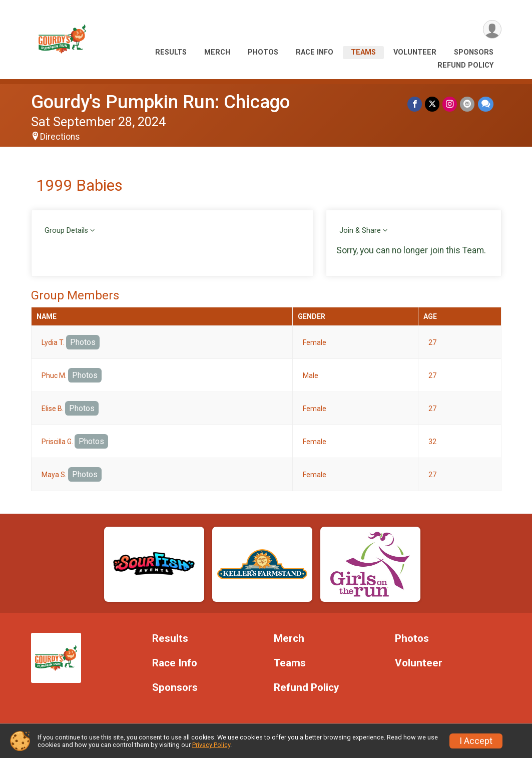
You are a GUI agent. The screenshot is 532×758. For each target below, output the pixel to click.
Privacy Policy (211, 745)
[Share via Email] (468, 104)
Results (171, 52)
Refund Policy (465, 65)
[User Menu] (492, 29)
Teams (363, 52)
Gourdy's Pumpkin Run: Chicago (160, 102)
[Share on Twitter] (433, 104)
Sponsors (474, 52)
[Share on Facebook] (415, 104)
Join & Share (360, 231)
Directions (60, 137)
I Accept (476, 741)
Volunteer (415, 52)
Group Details (66, 231)
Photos (263, 52)
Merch (217, 52)
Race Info (315, 52)
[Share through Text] (486, 104)
